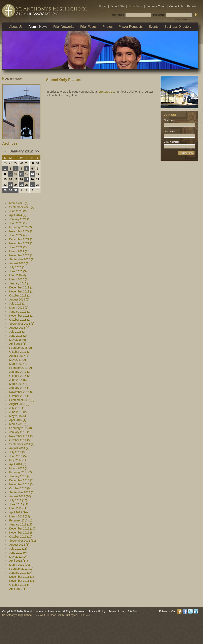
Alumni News (13, 79)
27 (16, 163)
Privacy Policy (97, 611)
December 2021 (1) (21, 239)
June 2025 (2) (18, 211)
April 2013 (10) (19, 512)
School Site (118, 6)
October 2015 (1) (20, 396)
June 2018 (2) (18, 336)
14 (38, 174)
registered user (107, 92)
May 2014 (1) (18, 460)
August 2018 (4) (19, 328)
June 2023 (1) (18, 223)
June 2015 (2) (18, 412)
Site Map (133, 611)
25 (5, 163)
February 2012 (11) (21, 569)
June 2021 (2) (18, 247)
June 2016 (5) (18, 380)
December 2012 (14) (22, 528)
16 (10, 179)
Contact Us (176, 6)
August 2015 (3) (19, 404)
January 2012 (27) (21, 573)
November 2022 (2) (21, 231)
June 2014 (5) (18, 456)
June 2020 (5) (18, 271)
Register (192, 6)
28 (21, 163)
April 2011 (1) (18, 589)
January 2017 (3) (20, 372)
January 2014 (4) (20, 476)
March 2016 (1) (19, 384)
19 (27, 179)
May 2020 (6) (18, 275)
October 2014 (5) (20, 440)
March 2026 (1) (19, 203)
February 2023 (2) (21, 227)
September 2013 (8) (22, 492)
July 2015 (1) (17, 408)
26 (10, 163)
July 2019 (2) (17, 304)
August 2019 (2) (19, 300)
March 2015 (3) (19, 424)
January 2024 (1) (20, 219)
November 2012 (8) (21, 533)
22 (5, 185)
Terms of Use (117, 611)
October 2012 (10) (21, 537)
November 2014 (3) (21, 436)
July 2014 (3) (17, 452)
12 (27, 174)
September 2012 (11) (23, 541)
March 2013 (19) (20, 516)
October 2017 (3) (20, 352)
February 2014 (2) (21, 472)
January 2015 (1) (20, 432)
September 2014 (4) (22, 444)
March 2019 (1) (19, 308)
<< (6, 151)
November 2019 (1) (21, 291)
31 (38, 163)
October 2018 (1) (20, 320)
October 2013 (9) (20, 488)
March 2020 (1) (19, 279)
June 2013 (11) (19, 504)
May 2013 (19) (18, 508)
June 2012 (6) (18, 553)
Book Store (136, 6)
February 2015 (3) (21, 428)
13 (32, 174)
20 (32, 179)
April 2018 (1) (18, 344)
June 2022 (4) (18, 235)
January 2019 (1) (20, 312)
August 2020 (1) (19, 263)
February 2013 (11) (21, 520)
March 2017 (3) (19, 364)
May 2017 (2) (18, 360)
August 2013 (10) (20, 496)
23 (10, 185)
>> (37, 151)
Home (103, 6)
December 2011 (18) (22, 577)
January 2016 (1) (20, 388)
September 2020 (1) (22, 259)
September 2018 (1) (22, 324)
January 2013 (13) (21, 524)
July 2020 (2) (17, 267)
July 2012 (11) (18, 549)
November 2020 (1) (21, 255)
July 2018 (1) (17, 332)
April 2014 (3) (18, 464)
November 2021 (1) (21, 243)
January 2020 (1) (20, 283)
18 (21, 179)
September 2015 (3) (22, 400)
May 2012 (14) (18, 557)
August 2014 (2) (19, 448)
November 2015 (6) (21, 392)
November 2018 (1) (21, 316)
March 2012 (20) (20, 565)
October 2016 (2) (20, 376)
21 (38, 179)
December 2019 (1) (21, 287)
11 (21, 174)
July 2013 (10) (18, 500)
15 (5, 179)
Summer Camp (156, 6)
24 (16, 185)
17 (16, 179)
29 (27, 163)
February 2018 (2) (21, 348)
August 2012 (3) (19, 545)
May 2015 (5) (18, 416)
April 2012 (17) (19, 561)
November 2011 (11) (22, 581)
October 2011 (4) (20, 585)
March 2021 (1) (19, 251)
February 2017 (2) (21, 368)
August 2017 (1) (19, 356)
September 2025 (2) (22, 207)
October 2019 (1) (20, 295)
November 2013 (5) (21, 484)
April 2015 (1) (18, 420)
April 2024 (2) (18, 215)
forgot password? (184, 19)
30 (32, 163)
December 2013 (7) (21, 480)
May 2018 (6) (18, 340)
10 (16, 174)
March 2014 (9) (19, 468)
